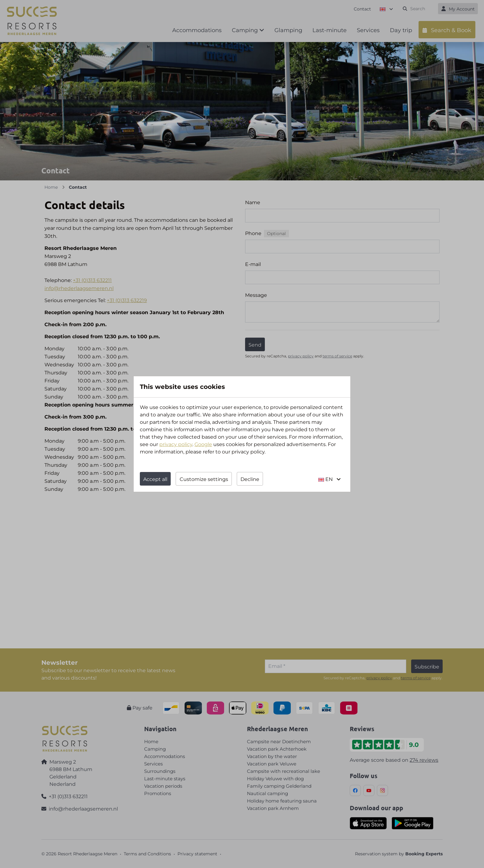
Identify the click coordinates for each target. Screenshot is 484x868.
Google (203, 444)
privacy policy (176, 444)
